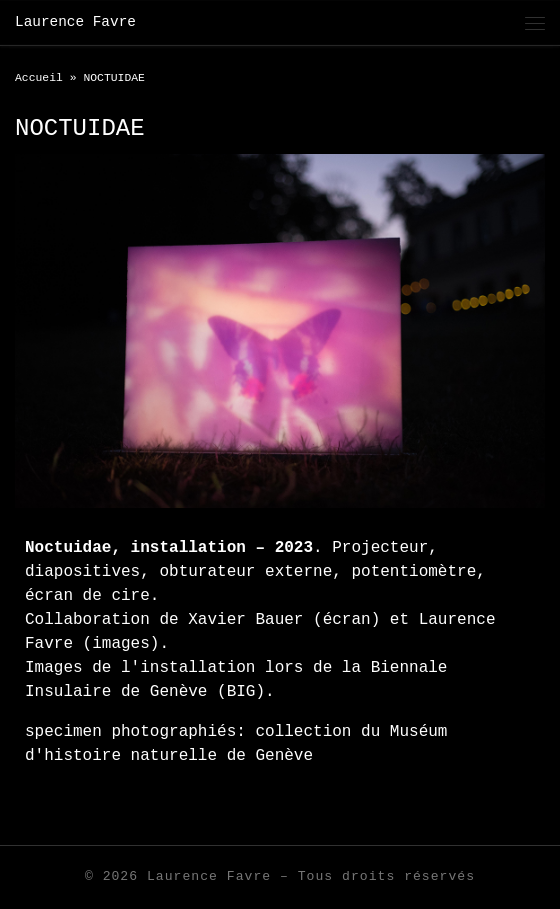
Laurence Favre (209, 876)
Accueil (39, 78)
